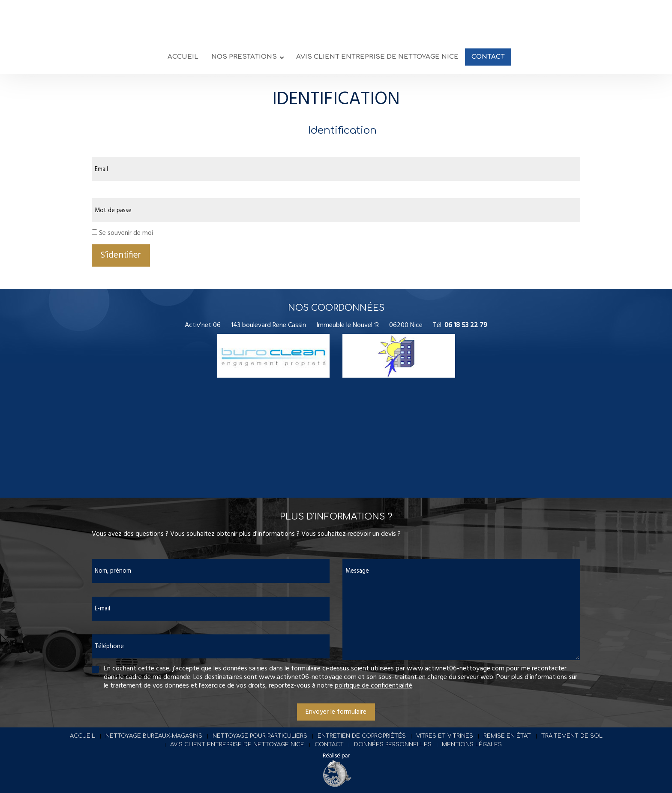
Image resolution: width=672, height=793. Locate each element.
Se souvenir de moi (126, 239)
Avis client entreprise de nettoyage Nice (377, 64)
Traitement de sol (572, 742)
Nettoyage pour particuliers (260, 742)
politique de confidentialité (373, 691)
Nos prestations (244, 64)
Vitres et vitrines (445, 742)
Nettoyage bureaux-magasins (154, 742)
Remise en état (507, 742)
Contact (488, 64)
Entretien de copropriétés (362, 742)
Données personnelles (393, 750)
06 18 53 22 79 (466, 331)
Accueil (183, 64)
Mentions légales (472, 750)
